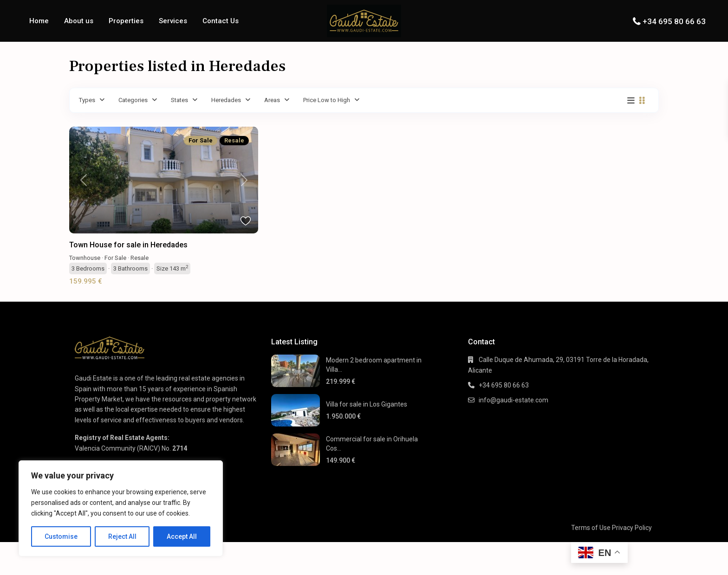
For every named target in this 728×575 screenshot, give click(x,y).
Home (39, 21)
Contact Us (221, 21)
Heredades (226, 100)
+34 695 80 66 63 (674, 21)
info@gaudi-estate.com (513, 400)
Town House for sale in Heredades (128, 245)
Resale (140, 258)
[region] (121, 508)
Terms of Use (591, 528)
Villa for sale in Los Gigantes (367, 404)
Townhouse (85, 258)
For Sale (115, 258)
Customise (61, 536)
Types (87, 100)
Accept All (182, 536)
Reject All (122, 536)
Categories (133, 100)
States (179, 100)
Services (173, 21)
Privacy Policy (632, 528)
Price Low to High (327, 100)
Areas (272, 100)
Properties (126, 21)
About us (79, 21)
